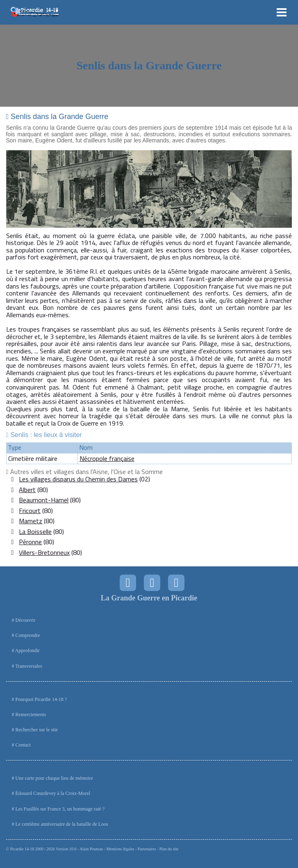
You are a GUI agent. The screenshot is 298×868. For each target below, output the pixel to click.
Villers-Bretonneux (44, 552)
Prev (17, 189)
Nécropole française (107, 458)
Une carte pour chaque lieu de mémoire (54, 778)
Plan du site (169, 849)
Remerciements (31, 715)
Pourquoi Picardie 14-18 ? (41, 699)
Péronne (30, 542)
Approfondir (27, 650)
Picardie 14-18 (22, 849)
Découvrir (26, 620)
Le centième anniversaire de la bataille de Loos (62, 824)
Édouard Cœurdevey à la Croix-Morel (53, 793)
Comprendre (28, 635)
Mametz (31, 521)
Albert (27, 490)
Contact (23, 745)
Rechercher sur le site (37, 730)
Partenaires (147, 849)
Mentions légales (120, 849)
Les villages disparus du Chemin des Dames (78, 479)
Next (281, 189)
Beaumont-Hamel (44, 500)
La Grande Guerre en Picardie (149, 598)
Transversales (29, 666)
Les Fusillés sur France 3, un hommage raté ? (60, 809)
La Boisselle (35, 531)
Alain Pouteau (91, 849)
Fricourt (30, 511)
